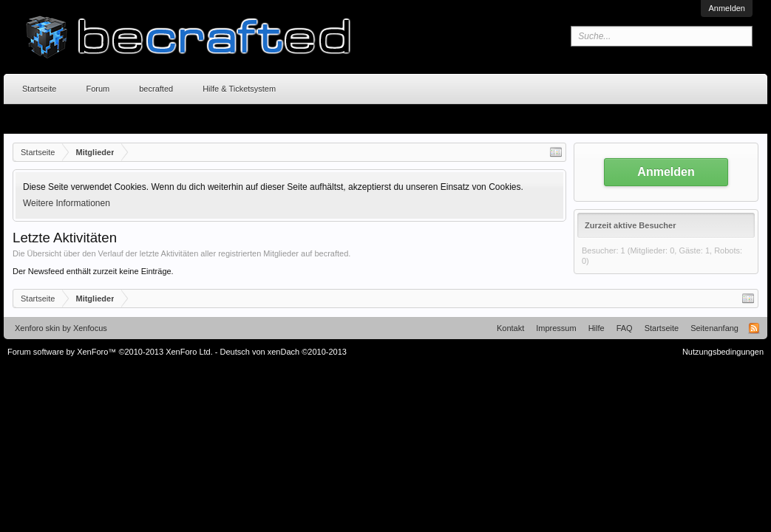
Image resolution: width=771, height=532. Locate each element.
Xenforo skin (37, 328)
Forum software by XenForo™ (110, 352)
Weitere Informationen (67, 203)
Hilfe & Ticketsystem (239, 89)
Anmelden (727, 8)
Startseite (39, 89)
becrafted (156, 89)
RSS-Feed (754, 328)
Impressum (556, 328)
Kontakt (510, 328)
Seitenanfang (714, 328)
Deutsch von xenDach (283, 352)
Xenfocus (90, 328)
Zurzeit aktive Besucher (631, 225)
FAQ (625, 328)
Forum (98, 89)
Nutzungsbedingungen (723, 352)
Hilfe (597, 328)
